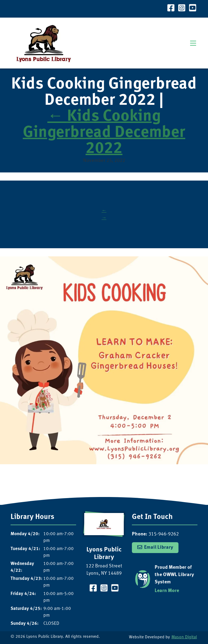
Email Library (159, 547)
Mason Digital (184, 637)
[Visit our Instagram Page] (182, 9)
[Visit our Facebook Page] (171, 9)
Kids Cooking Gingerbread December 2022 (104, 133)
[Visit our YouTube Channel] (193, 9)
